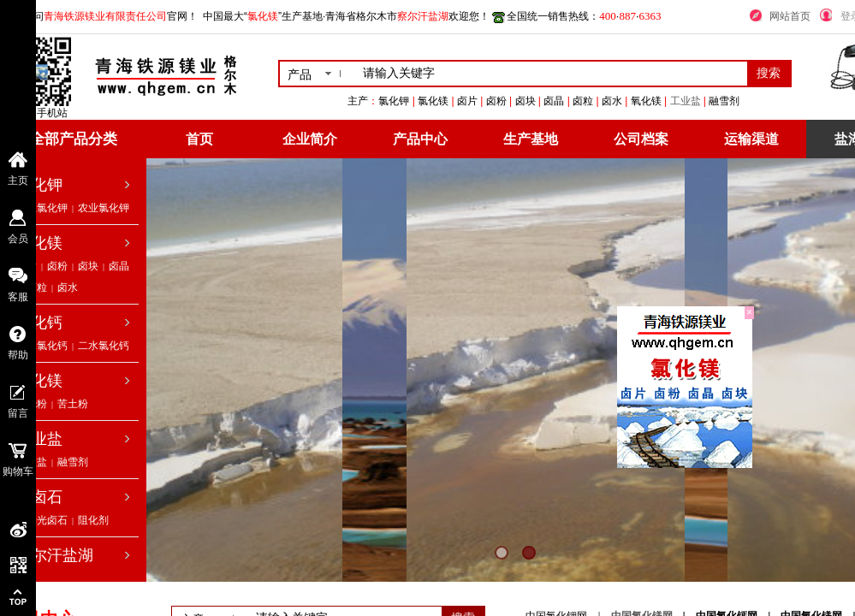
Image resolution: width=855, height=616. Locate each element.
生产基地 (531, 139)
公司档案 (641, 139)
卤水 (68, 287)
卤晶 (119, 266)
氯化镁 (39, 243)
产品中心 (420, 139)
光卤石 (39, 497)
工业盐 (686, 101)
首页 (199, 139)
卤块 (88, 266)
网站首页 (790, 16)
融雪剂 (73, 462)
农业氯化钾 (104, 208)
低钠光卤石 (42, 520)
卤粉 (57, 266)
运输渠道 (751, 139)
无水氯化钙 (42, 346)
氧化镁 (39, 381)
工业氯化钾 (42, 208)
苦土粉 (73, 404)
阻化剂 (93, 520)
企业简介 (310, 139)
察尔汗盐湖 (55, 555)
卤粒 (37, 287)
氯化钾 (39, 185)
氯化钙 (39, 323)
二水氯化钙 (104, 346)
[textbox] (552, 74)
